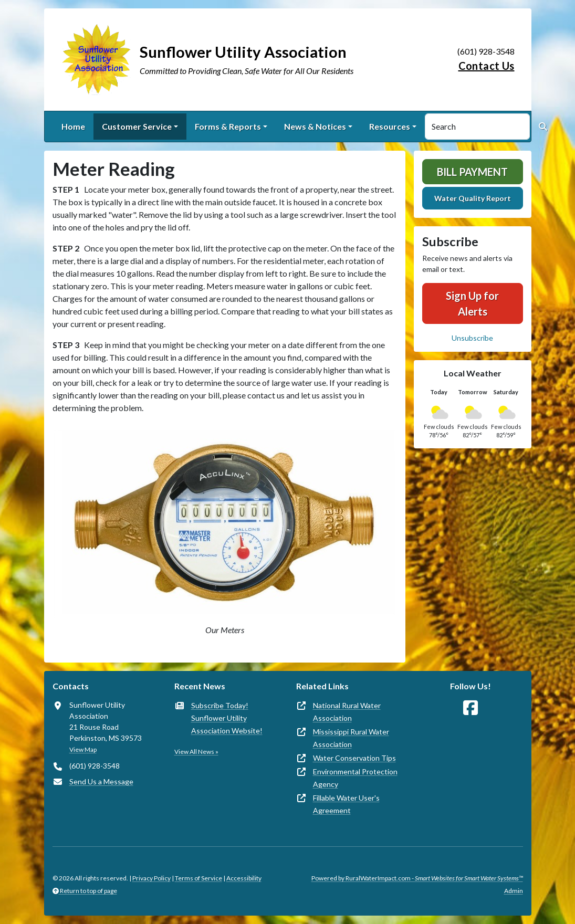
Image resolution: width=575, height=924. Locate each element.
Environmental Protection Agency (355, 778)
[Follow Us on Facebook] (471, 708)
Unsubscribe (472, 338)
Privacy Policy (151, 878)
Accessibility (244, 878)
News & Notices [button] (315, 126)
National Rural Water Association (347, 712)
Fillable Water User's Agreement (346, 804)
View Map (83, 749)
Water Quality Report (473, 198)
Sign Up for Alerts (472, 303)
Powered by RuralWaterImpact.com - (417, 878)
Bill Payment (472, 172)
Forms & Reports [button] (228, 126)
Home (73, 126)
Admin (514, 891)
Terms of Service (198, 878)
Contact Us (487, 66)
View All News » (196, 752)
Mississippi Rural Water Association (351, 738)
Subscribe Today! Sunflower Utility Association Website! (227, 718)
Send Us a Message (101, 781)
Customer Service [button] (137, 126)
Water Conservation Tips (354, 758)
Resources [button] (390, 126)
